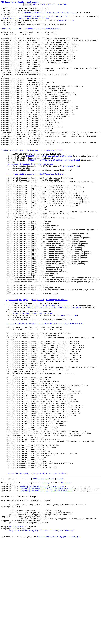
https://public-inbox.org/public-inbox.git (59, 641)
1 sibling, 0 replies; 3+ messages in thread (31, 196)
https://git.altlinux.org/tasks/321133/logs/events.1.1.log (31, 34)
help (39, 5)
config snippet (17, 629)
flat (29, 180)
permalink (63, 24)
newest (60, 573)
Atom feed (66, 5)
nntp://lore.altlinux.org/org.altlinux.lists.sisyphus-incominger (42, 634)
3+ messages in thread (51, 180)
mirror (56, 5)
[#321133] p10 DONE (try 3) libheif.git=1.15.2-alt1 (49, 19)
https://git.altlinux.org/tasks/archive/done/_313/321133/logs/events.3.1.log (45, 387)
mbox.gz (46, 577)
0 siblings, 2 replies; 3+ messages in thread (26, 22)
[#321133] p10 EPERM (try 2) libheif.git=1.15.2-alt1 (49, 14)
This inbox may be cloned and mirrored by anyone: (26, 598)
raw (72, 24)
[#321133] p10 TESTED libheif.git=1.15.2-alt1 (49, 186)
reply (20, 180)
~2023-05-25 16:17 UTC (43, 573)
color (47, 5)
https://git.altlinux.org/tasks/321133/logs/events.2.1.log (36, 208)
